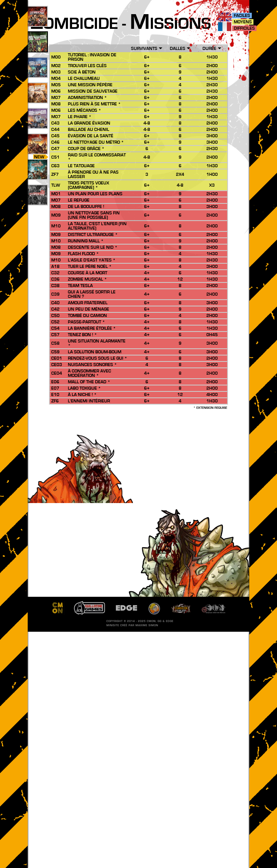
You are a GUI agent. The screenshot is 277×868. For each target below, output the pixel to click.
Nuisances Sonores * (92, 365)
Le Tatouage (81, 166)
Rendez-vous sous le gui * (98, 358)
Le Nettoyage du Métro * (96, 142)
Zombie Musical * (87, 279)
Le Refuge (79, 200)
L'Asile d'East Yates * (92, 260)
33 (37, 73)
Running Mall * (86, 241)
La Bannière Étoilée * (92, 328)
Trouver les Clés (87, 66)
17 (37, 125)
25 (37, 99)
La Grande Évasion (89, 123)
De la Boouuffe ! (86, 207)
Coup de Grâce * (86, 149)
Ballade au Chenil (89, 130)
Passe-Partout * (86, 322)
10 (37, 176)
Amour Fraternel (88, 303)
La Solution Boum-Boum (95, 352)
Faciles (242, 16)
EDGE (170, 621)
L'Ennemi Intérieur (89, 401)
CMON (151, 621)
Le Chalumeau (84, 78)
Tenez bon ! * (82, 335)
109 (38, 22)
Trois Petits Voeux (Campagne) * (89, 185)
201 (38, 201)
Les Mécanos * (84, 110)
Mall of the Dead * (89, 382)
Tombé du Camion (87, 316)
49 (37, 48)
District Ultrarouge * (93, 235)
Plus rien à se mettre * (94, 104)
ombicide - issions (121, 24)
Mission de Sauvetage (93, 91)
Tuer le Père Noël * (90, 267)
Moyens (243, 22)
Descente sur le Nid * (93, 247)
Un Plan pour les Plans (95, 194)
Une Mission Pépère (90, 85)
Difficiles (244, 28)
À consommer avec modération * (89, 373)
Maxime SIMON (147, 625)
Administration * (87, 98)
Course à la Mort (88, 273)
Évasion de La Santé (91, 136)
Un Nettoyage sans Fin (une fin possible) (94, 215)
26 (37, 150)
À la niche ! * (82, 395)
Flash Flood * (83, 254)
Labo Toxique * (84, 388)
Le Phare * (80, 117)
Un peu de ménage (89, 309)
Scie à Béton (82, 72)
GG (160, 621)
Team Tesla (80, 286)
